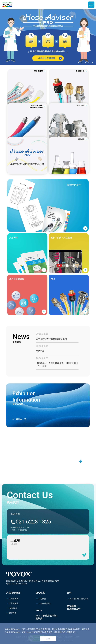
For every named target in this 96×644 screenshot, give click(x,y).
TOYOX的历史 (45, 603)
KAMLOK (13, 608)
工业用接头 (14, 603)
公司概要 (42, 599)
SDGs (39, 610)
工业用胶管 (14, 599)
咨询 (69, 593)
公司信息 (40, 593)
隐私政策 (71, 632)
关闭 (48, 639)
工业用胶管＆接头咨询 (79, 599)
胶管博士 (13, 613)
